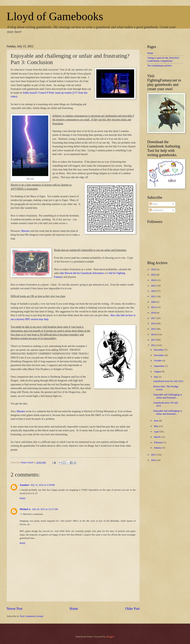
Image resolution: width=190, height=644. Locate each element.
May (156, 426)
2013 (154, 340)
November (159, 355)
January (158, 448)
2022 (154, 291)
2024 (154, 280)
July (156, 377)
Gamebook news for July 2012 (168, 381)
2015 (154, 329)
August (158, 372)
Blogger (110, 637)
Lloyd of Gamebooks (55, 16)
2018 (154, 313)
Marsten (25, 231)
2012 (154, 345)
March (157, 437)
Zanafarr (25, 485)
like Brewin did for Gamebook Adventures (82, 273)
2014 (154, 334)
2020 (154, 302)
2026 (154, 269)
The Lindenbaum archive (159, 66)
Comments (156, 210)
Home (74, 609)
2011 (154, 455)
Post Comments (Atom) (32, 616)
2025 (154, 275)
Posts (153, 204)
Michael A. (25, 509)
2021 (154, 296)
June (156, 421)
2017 (154, 318)
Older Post (132, 609)
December (159, 350)
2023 (154, 286)
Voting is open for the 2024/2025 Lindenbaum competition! (163, 59)
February (159, 442)
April (157, 432)
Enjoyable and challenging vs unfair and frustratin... (168, 412)
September (159, 366)
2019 (154, 307)
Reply (23, 498)
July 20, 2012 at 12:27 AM (45, 509)
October (158, 361)
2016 (154, 324)
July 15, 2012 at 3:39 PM (43, 485)
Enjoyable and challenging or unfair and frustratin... (168, 396)
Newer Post (15, 609)
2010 (154, 460)
